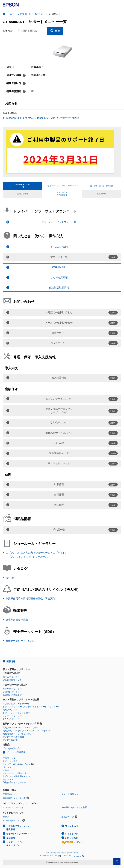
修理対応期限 (16, 75)
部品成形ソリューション (14, 798)
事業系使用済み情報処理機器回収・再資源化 (30, 599)
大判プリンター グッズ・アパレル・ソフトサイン (26, 731)
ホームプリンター (11, 677)
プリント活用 (72, 826)
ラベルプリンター (11, 719)
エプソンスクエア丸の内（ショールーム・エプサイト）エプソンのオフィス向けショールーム (37, 555)
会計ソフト (8, 779)
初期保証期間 (16, 91)
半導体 (6, 817)
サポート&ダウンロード (18, 834)
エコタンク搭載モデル (13, 695)
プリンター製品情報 (16, 752)
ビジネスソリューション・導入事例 (19, 828)
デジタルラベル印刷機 (13, 737)
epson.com (78, 856)
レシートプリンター (12, 716)
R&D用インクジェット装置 (74, 807)
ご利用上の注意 (73, 853)
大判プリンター (10, 710)
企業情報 (11, 838)
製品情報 (11, 661)
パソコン (7, 767)
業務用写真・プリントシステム (17, 734)
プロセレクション (11, 692)
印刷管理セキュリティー (14, 782)
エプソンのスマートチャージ (16, 704)
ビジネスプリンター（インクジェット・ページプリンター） (31, 707)
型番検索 (8, 31)
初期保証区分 (16, 83)
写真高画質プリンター (13, 680)
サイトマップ (51, 853)
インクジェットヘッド (13, 807)
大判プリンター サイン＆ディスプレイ (21, 728)
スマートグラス (10, 761)
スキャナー (8, 770)
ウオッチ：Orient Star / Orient (17, 764)
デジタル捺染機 (10, 740)
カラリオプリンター (12, 689)
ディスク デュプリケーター (16, 773)
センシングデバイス (12, 820)
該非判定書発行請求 (17, 620)
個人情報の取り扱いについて (50, 856)
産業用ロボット (10, 794)
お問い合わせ (72, 838)
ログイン (72, 842)
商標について (68, 855)
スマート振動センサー (72, 794)
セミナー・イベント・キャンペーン (17, 844)
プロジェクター (10, 758)
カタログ (11, 578)
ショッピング (72, 834)
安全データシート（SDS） (21, 641)
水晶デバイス (68, 817)
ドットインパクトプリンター (16, 713)
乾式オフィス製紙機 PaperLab (17, 776)
